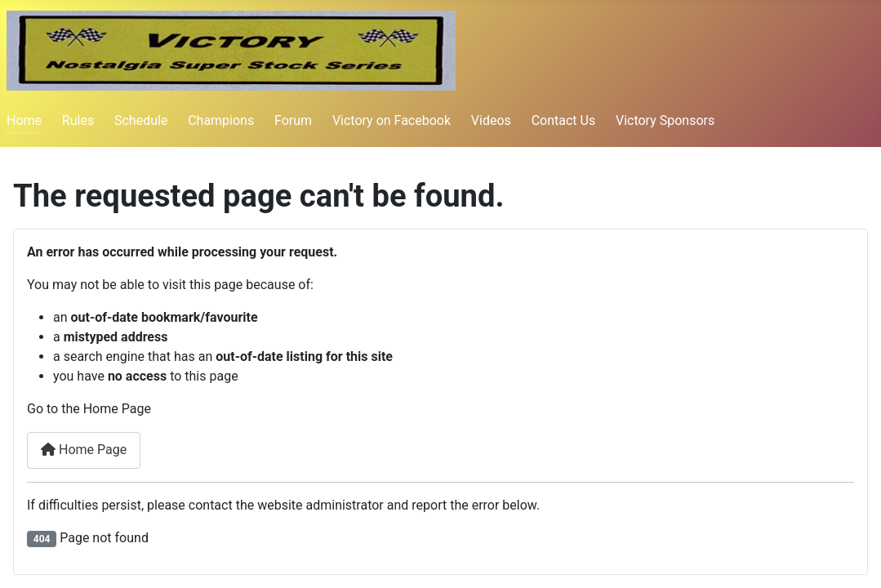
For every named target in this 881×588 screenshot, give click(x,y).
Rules (78, 120)
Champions (221, 120)
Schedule (141, 120)
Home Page (84, 450)
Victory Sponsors (665, 120)
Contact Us (564, 120)
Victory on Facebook (392, 120)
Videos (491, 120)
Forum (293, 120)
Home (24, 120)
